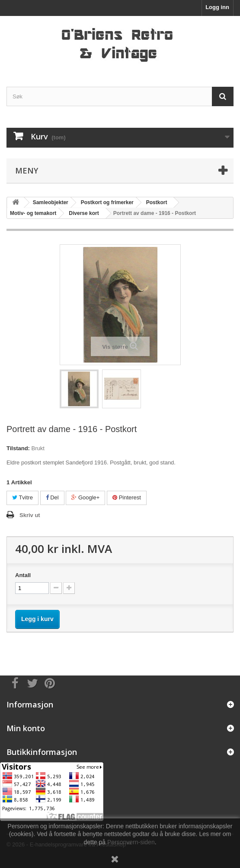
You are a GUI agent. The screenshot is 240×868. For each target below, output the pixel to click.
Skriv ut (30, 515)
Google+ (85, 497)
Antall (23, 575)
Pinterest (127, 497)
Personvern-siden (131, 842)
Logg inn (217, 7)
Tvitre (22, 497)
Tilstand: (18, 448)
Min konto (26, 728)
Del (52, 497)
